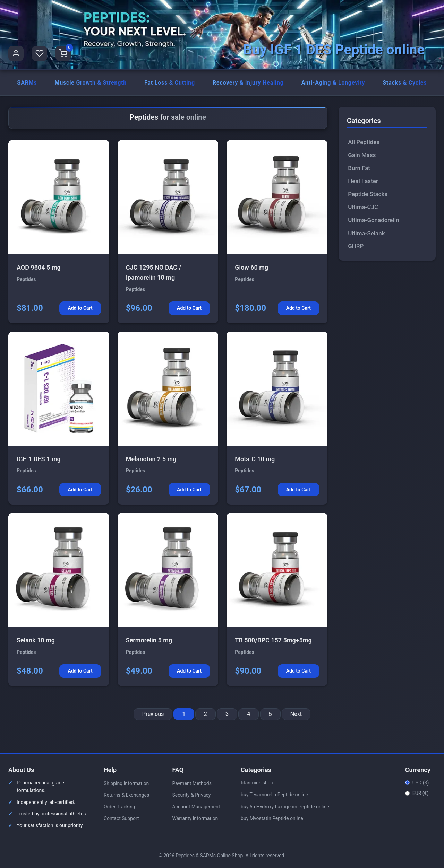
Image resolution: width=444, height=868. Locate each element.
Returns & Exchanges (126, 795)
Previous (153, 714)
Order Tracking (119, 807)
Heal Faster (363, 181)
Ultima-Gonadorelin (373, 220)
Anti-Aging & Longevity (333, 83)
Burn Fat (359, 168)
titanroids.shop (257, 783)
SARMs (27, 83)
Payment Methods (192, 783)
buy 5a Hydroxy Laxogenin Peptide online (285, 807)
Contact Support (121, 818)
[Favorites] (40, 53)
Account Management (196, 807)
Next (296, 714)
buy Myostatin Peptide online (272, 818)
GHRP (356, 246)
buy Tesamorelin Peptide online (274, 795)
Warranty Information (195, 818)
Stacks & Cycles (405, 83)
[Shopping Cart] (63, 53)
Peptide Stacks (368, 194)
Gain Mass (362, 155)
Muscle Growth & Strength (91, 83)
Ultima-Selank (366, 233)
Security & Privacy (191, 795)
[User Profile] (16, 53)
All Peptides (364, 142)
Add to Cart (80, 308)
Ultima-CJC (363, 207)
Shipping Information (126, 783)
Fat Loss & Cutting (170, 83)
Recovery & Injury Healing (248, 83)
